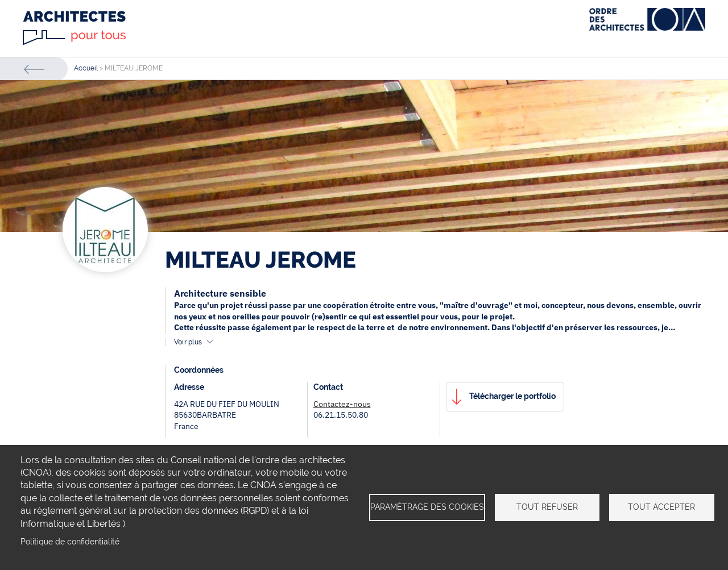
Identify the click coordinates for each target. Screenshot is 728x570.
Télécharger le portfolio (512, 396)
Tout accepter (661, 507)
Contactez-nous (342, 404)
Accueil (86, 68)
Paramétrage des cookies (427, 507)
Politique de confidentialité (70, 542)
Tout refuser (547, 507)
